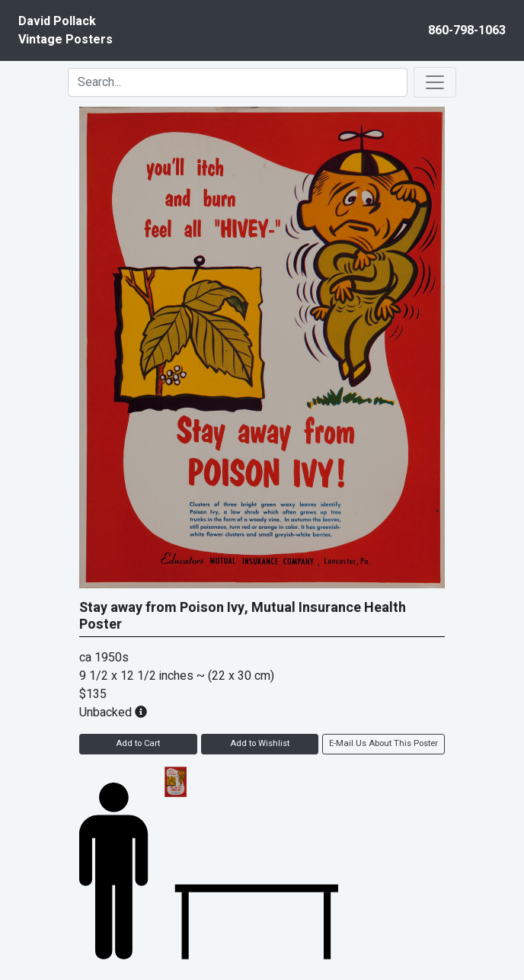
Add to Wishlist (260, 743)
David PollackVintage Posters (65, 30)
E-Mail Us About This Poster (383, 743)
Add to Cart (138, 743)
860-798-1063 (467, 30)
